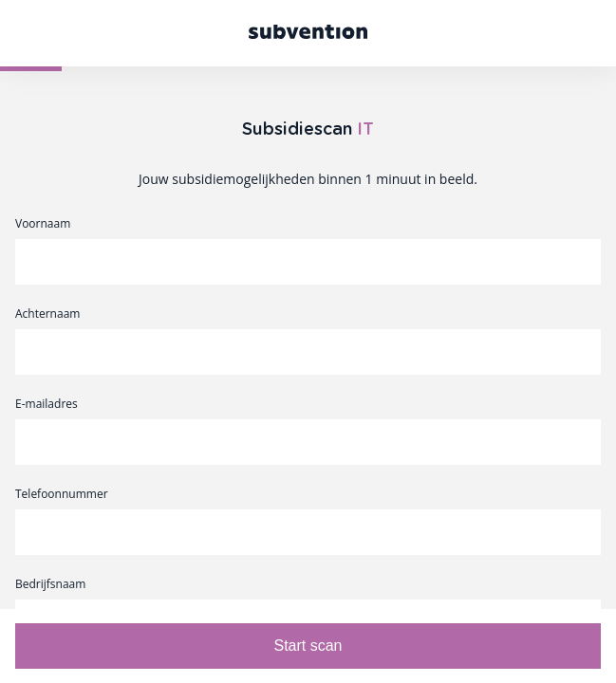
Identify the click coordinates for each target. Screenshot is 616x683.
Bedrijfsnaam (50, 584)
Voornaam (43, 224)
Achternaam (47, 314)
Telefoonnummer (62, 494)
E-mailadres (47, 404)
